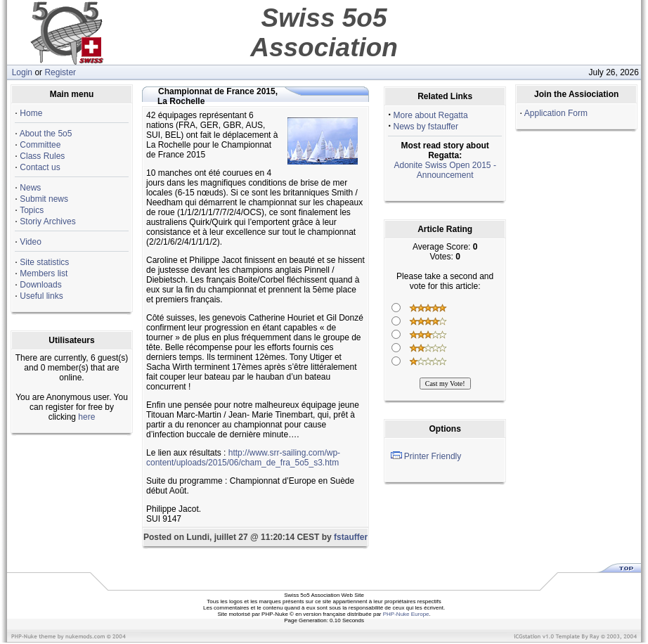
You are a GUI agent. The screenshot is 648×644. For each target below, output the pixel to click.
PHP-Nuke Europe (406, 614)
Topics (32, 210)
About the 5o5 (46, 134)
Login (22, 72)
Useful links (41, 296)
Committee (40, 145)
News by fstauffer (426, 127)
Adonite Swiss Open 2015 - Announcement (445, 170)
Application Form (556, 113)
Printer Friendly (433, 456)
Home (31, 113)
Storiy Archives (47, 221)
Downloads (40, 285)
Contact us (40, 167)
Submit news (44, 199)
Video (30, 242)
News (30, 188)
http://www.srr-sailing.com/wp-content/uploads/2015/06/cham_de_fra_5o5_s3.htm (243, 458)
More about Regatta (431, 115)
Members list (44, 273)
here (86, 417)
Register (60, 72)
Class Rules (42, 156)
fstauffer (351, 537)
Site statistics (44, 262)
